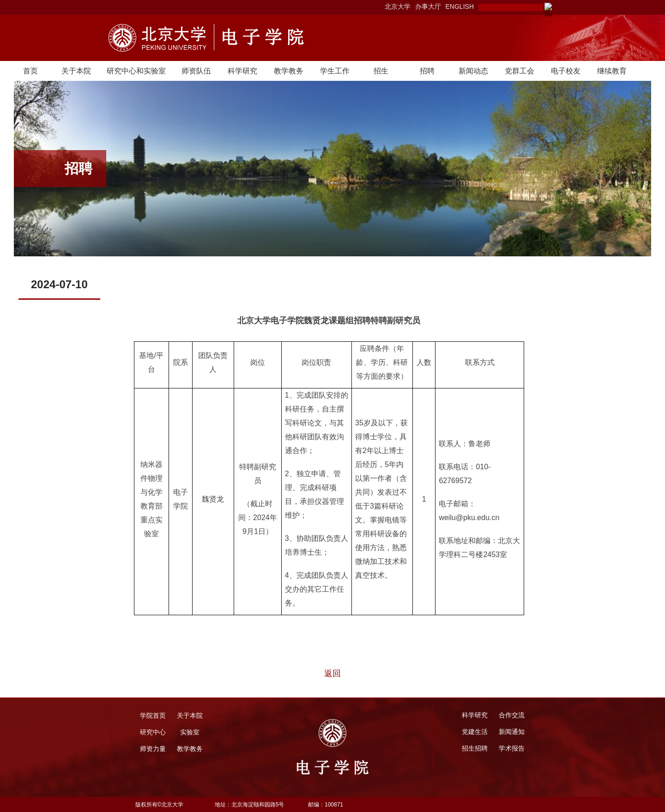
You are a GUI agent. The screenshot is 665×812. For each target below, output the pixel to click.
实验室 (190, 732)
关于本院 (76, 71)
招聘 (427, 71)
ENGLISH (460, 6)
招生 (381, 71)
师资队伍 (196, 71)
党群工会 (520, 71)
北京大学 (398, 6)
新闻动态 (473, 71)
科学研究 (242, 71)
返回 (332, 673)
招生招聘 (475, 748)
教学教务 (289, 71)
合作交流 (512, 715)
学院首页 (153, 715)
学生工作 (335, 71)
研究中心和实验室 (136, 71)
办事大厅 (428, 6)
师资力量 (153, 749)
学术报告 (512, 748)
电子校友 (566, 71)
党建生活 (475, 732)
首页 (30, 71)
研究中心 (153, 732)
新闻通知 (512, 732)
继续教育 (612, 71)
